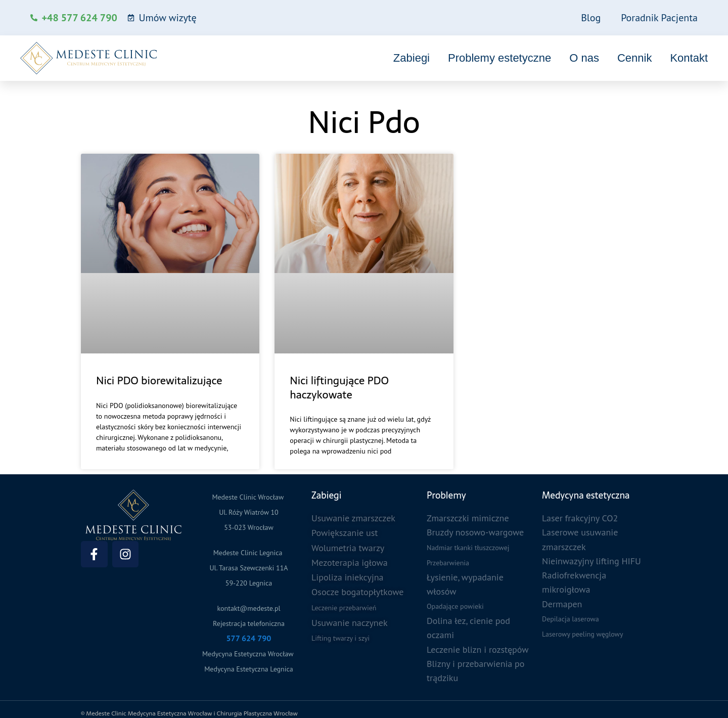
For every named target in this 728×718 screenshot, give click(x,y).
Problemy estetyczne (499, 58)
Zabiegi (412, 58)
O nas (584, 58)
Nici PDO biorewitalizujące (159, 380)
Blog (591, 18)
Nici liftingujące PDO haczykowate (339, 387)
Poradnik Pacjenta (659, 18)
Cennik (634, 58)
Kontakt (689, 58)
